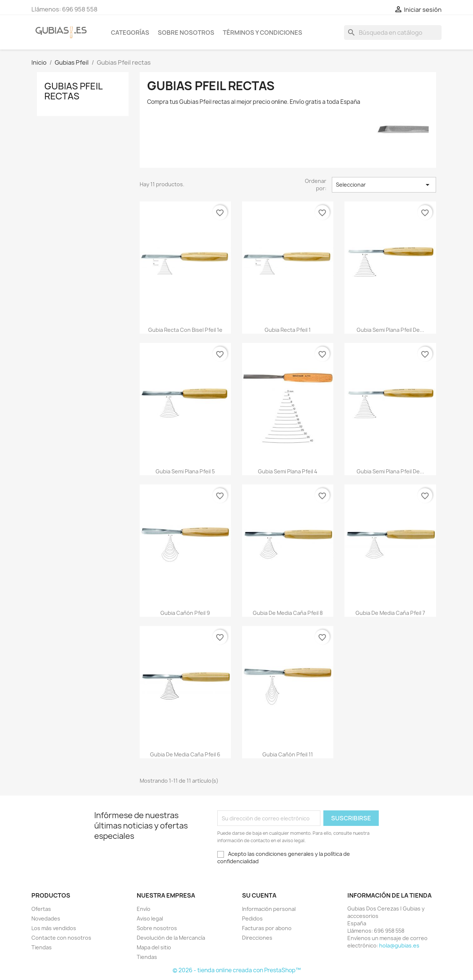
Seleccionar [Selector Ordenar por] (384, 185)
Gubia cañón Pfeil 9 (185, 613)
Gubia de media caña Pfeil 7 (390, 613)
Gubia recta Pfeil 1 (288, 330)
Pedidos (252, 918)
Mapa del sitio (154, 947)
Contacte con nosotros (61, 938)
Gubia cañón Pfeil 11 (288, 754)
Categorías (130, 33)
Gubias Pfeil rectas (73, 91)
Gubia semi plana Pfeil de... (390, 330)
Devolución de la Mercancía (171, 938)
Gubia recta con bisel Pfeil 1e (185, 330)
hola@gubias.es (399, 945)
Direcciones (257, 938)
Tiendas (42, 947)
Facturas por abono (267, 928)
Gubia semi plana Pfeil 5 (185, 471)
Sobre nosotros (186, 33)
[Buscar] (393, 33)
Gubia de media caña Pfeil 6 (185, 754)
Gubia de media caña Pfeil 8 (288, 613)
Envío (144, 909)
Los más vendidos (54, 928)
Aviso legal (150, 918)
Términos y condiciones (263, 33)
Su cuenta (259, 895)
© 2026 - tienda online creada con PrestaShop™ (237, 970)
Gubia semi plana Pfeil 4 (288, 471)
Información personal (269, 909)
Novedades (46, 918)
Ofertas (41, 909)
